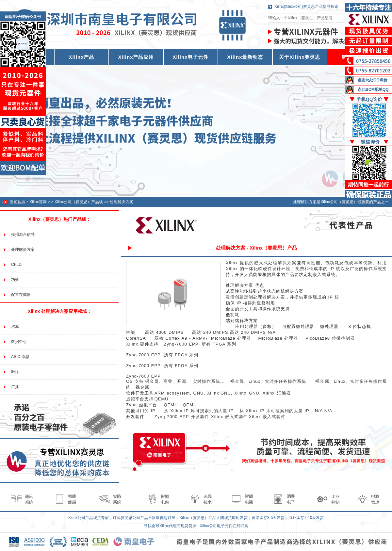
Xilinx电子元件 (190, 57)
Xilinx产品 (81, 57)
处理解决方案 (122, 202)
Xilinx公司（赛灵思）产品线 (79, 202)
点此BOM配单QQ (373, 89)
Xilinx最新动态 (245, 57)
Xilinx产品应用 (136, 57)
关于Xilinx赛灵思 (300, 57)
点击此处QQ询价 (373, 80)
